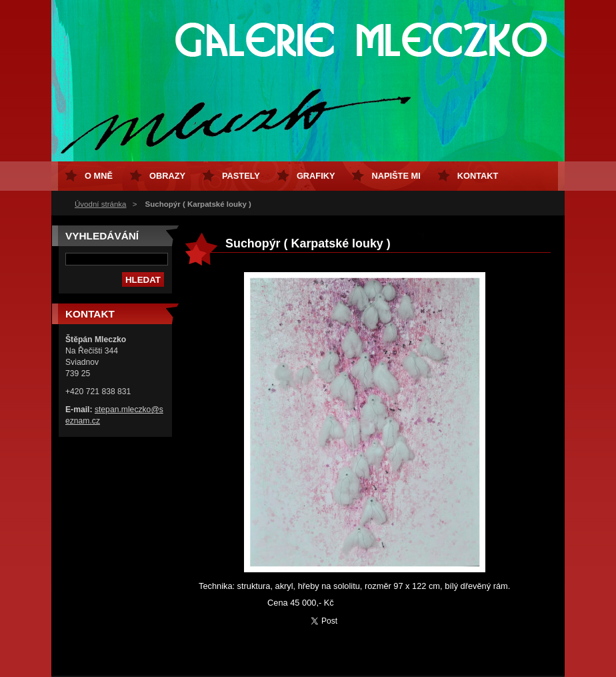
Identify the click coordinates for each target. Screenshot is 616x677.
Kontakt (478, 176)
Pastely (241, 176)
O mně (99, 176)
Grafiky (316, 176)
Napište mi (396, 176)
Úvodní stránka (100, 204)
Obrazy (167, 176)
